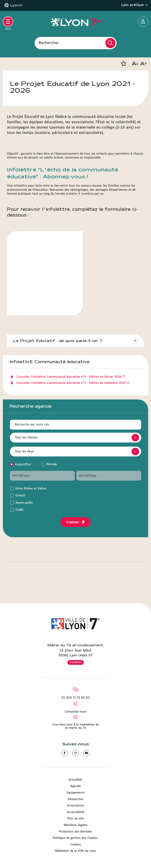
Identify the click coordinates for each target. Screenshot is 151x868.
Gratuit (20, 496)
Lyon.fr (17, 5)
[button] (124, 64)
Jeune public (24, 503)
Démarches (76, 799)
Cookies (76, 845)
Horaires (76, 662)
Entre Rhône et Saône (31, 489)
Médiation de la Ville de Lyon (75, 851)
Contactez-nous (75, 712)
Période (52, 464)
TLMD (19, 510)
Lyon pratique (135, 5)
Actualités (75, 780)
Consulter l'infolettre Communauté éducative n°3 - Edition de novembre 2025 (71, 383)
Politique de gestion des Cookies (75, 838)
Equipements (76, 793)
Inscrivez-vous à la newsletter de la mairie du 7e (76, 726)
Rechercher (49, 43)
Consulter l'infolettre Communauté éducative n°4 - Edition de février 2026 (69, 377)
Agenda (75, 786)
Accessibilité (76, 812)
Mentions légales (76, 825)
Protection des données (75, 832)
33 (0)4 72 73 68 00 (76, 698)
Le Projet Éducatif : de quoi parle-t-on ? (58, 341)
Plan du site (76, 819)
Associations (75, 806)
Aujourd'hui (23, 464)
